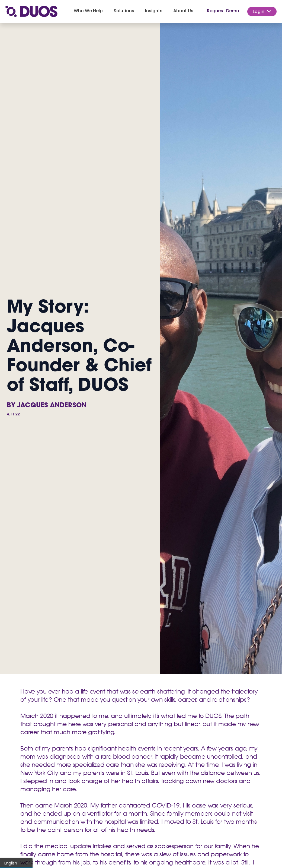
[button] (88, 11)
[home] (31, 11)
